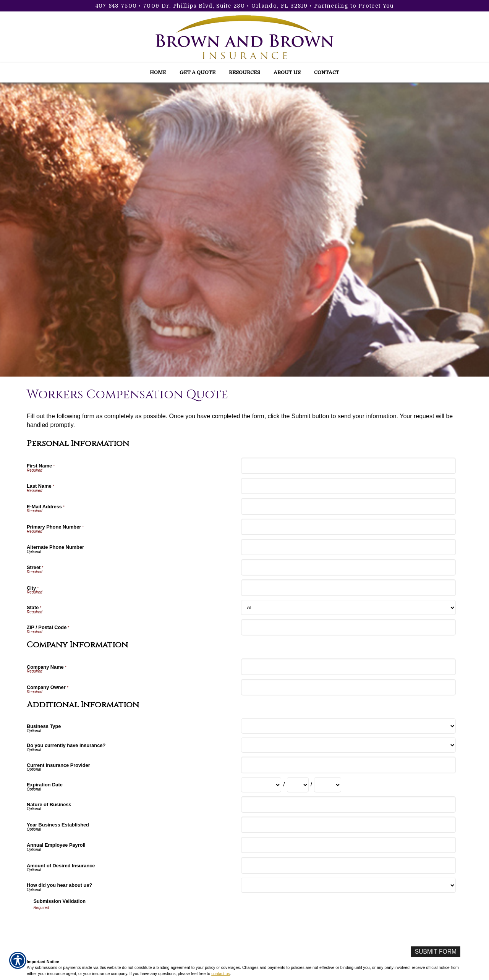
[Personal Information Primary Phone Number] (348, 527)
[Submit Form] (435, 952)
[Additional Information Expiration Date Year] (328, 785)
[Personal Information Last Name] (348, 486)
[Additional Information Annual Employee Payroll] (348, 845)
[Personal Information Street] (348, 567)
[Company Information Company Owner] (348, 687)
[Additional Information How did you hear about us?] (348, 885)
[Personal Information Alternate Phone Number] (348, 547)
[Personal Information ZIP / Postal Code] (348, 627)
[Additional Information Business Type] (348, 726)
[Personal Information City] (348, 588)
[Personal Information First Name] (348, 466)
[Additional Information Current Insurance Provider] (348, 765)
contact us (221, 974)
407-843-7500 (116, 6)
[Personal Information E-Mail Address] (348, 506)
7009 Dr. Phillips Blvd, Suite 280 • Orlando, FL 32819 (225, 6)
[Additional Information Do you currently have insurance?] (348, 745)
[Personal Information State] (348, 608)
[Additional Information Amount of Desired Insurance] (348, 865)
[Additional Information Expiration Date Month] (261, 785)
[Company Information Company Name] (348, 667)
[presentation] (92, 926)
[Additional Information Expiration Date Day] (298, 785)
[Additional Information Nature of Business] (348, 805)
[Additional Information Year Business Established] (348, 825)
